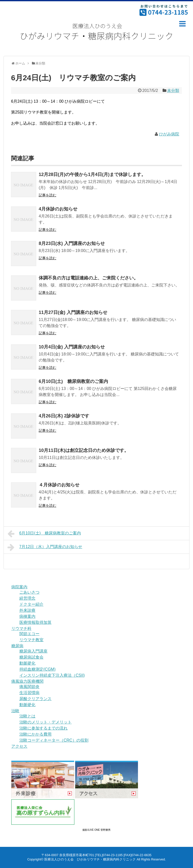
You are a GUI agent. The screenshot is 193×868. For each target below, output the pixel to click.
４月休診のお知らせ (59, 485)
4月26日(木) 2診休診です (64, 416)
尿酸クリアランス (35, 699)
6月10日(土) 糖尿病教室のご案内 (73, 381)
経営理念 (27, 598)
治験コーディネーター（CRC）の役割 (54, 740)
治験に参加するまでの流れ (43, 728)
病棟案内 (27, 616)
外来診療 (27, 610)
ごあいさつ (29, 592)
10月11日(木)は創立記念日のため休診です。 (84, 450)
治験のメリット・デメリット (45, 722)
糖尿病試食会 (31, 657)
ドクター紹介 (31, 604)
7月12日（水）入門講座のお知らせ (45, 547)
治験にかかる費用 (35, 734)
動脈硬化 (27, 663)
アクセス (19, 746)
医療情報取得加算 (35, 622)
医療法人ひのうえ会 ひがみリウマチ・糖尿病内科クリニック (90, 859)
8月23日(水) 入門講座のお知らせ (72, 243)
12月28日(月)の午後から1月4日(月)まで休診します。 (92, 174)
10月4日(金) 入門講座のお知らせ (72, 347)
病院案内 (19, 587)
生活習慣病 (29, 693)
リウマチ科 (21, 628)
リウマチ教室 (31, 640)
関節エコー (29, 634)
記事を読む (47, 195)
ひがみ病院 (169, 134)
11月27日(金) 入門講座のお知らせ (73, 312)
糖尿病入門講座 (33, 651)
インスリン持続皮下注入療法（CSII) (52, 675)
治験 (15, 711)
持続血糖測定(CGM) (37, 669)
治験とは (27, 716)
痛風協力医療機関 (27, 681)
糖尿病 (17, 646)
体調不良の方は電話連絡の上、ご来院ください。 (88, 278)
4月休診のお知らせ (58, 209)
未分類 (173, 91)
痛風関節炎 (29, 687)
